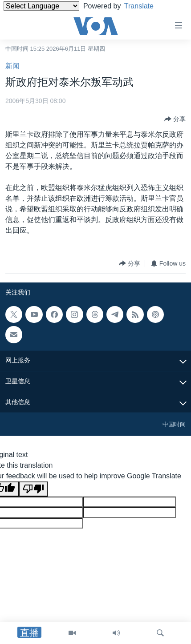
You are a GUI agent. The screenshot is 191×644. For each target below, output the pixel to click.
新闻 (12, 66)
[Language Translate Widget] (41, 6)
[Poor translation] (33, 489)
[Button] (175, 119)
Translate (146, 6)
